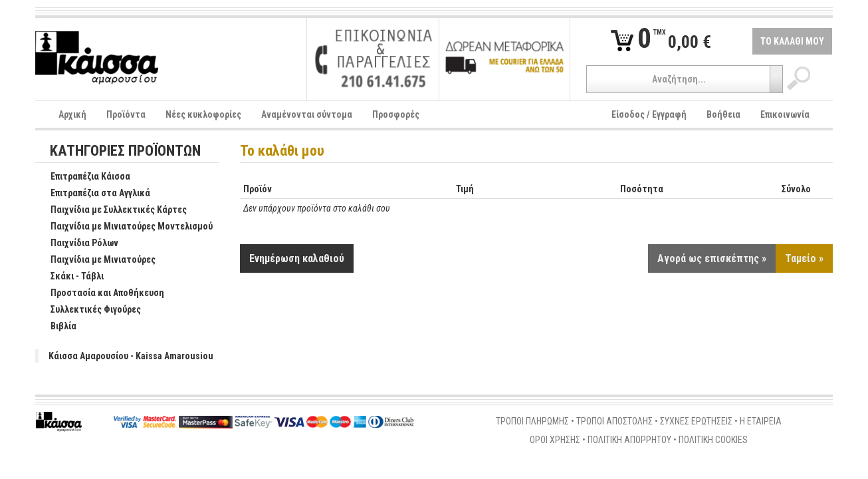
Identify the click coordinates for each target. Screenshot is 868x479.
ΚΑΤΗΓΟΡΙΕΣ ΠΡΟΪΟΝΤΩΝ (125, 151)
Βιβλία (56, 327)
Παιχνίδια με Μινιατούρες (96, 260)
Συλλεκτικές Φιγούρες (89, 310)
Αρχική (72, 114)
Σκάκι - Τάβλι (70, 277)
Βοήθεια (723, 114)
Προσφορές (396, 114)
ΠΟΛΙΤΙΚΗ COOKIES (713, 440)
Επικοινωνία (785, 114)
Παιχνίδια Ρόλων (77, 243)
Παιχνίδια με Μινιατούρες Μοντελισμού (125, 227)
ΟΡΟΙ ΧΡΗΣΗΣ (555, 440)
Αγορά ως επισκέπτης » (712, 258)
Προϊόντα (126, 114)
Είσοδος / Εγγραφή (649, 114)
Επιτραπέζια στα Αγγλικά (93, 194)
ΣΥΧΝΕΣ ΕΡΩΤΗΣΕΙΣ (696, 421)
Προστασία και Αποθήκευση (100, 293)
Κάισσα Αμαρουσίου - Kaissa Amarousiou (131, 356)
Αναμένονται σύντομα (307, 114)
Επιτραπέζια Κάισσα (83, 177)
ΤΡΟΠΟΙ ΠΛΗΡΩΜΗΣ (532, 421)
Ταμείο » (804, 258)
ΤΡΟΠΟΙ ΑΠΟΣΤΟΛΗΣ (614, 421)
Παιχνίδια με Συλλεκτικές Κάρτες (112, 210)
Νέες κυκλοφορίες (203, 114)
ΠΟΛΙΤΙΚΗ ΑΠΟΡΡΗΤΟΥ (629, 440)
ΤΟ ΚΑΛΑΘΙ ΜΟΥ (792, 41)
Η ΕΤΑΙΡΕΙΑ (761, 421)
